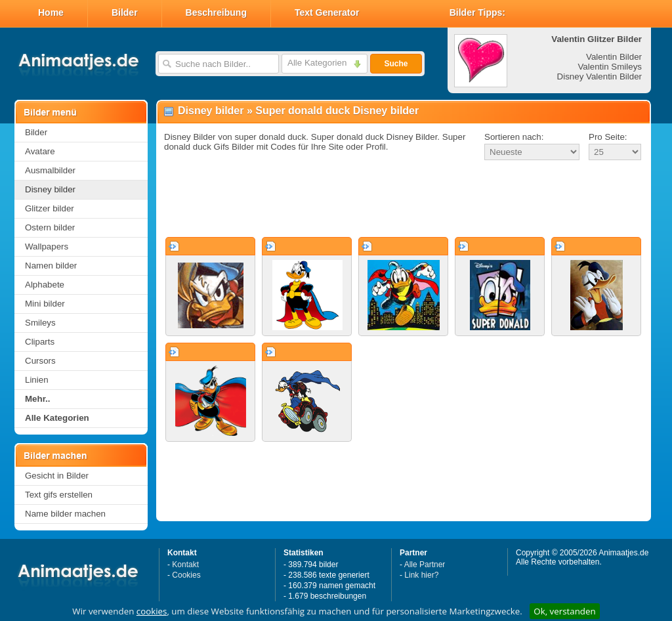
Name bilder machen (65, 514)
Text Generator (327, 12)
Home (51, 12)
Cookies (186, 575)
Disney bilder (50, 189)
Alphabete (45, 285)
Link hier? (421, 575)
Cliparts (40, 342)
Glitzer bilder (50, 208)
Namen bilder (51, 266)
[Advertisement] (404, 200)
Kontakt (185, 565)
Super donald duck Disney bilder (337, 111)
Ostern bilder (50, 227)
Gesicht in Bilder (57, 476)
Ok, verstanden (564, 611)
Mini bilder (45, 304)
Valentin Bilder (614, 57)
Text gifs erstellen (59, 495)
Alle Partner (425, 565)
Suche (396, 64)
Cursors (40, 361)
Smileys (40, 323)
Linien (37, 380)
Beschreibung (216, 12)
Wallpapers (47, 246)
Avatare (40, 151)
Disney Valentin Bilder (599, 76)
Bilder (125, 12)
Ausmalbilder (50, 170)
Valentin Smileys (610, 67)
